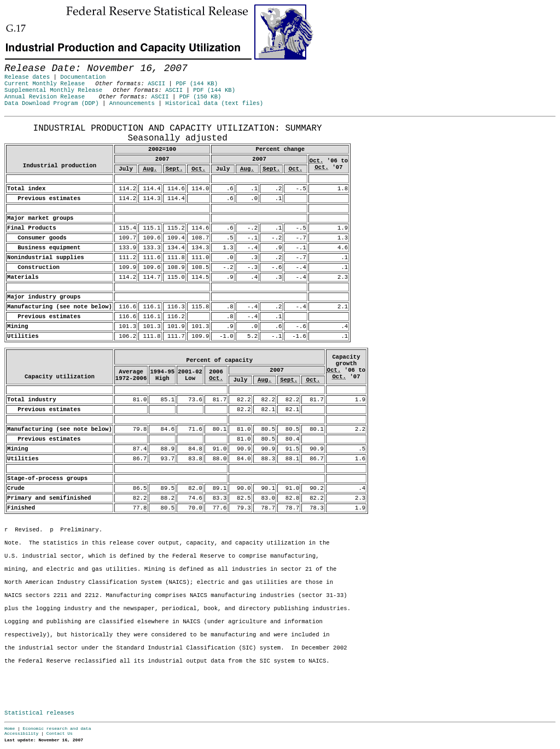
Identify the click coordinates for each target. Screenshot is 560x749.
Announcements (132, 103)
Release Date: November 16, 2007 (31, 122)
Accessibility (21, 733)
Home (10, 728)
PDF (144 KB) (197, 84)
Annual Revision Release (45, 97)
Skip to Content (17, 61)
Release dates (27, 77)
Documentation (83, 77)
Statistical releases (39, 713)
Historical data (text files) (214, 103)
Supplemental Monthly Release (53, 90)
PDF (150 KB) (200, 97)
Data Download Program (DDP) (52, 103)
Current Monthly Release (45, 84)
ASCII (156, 84)
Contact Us (60, 733)
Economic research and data (57, 728)
